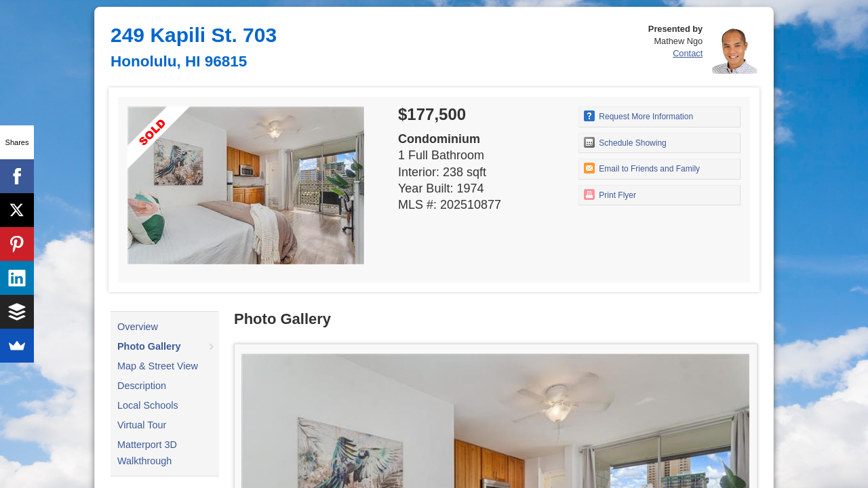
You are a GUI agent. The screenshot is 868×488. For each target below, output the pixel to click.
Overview (138, 327)
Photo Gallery (149, 346)
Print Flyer (610, 195)
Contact (688, 53)
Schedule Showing (625, 142)
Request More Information (638, 116)
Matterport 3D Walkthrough (147, 453)
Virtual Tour (142, 425)
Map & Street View (158, 366)
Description (142, 386)
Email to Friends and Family (642, 168)
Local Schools (148, 405)
